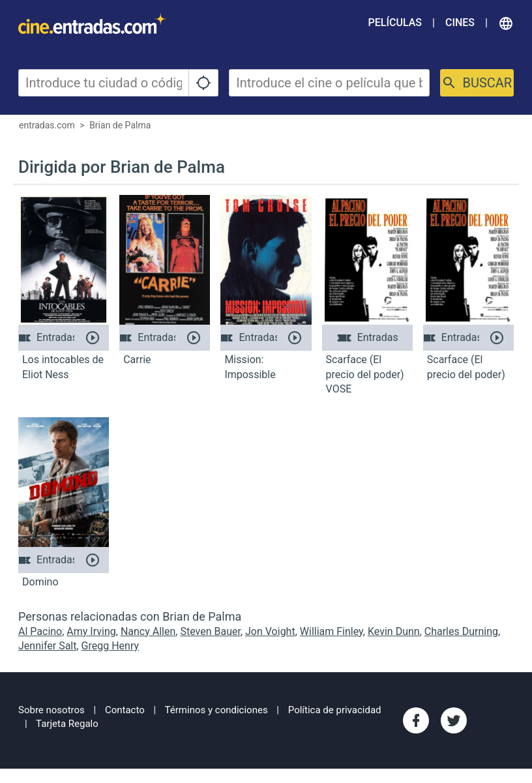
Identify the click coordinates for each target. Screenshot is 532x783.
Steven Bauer (210, 631)
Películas (395, 22)
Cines (460, 22)
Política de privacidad (335, 710)
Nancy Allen (148, 631)
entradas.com (47, 125)
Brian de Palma (120, 125)
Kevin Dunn (394, 631)
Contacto (125, 710)
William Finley (332, 631)
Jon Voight (270, 631)
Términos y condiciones (216, 710)
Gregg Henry (110, 646)
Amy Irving (91, 631)
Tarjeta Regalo (67, 724)
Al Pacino (40, 631)
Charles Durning (461, 631)
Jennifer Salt (47, 646)
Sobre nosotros (52, 710)
